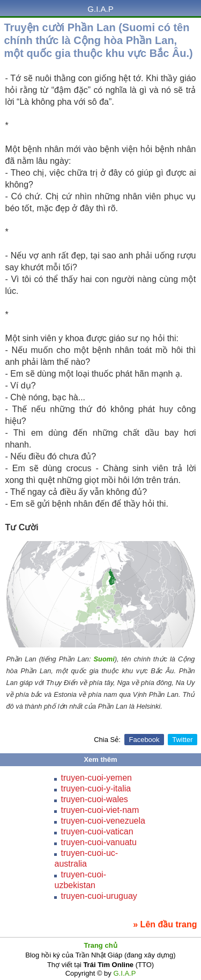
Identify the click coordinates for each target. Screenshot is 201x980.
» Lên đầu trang (165, 924)
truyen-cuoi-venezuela (103, 821)
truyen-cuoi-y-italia (96, 788)
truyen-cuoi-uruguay (99, 896)
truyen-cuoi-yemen (96, 778)
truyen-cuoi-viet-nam (100, 810)
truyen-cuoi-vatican (97, 831)
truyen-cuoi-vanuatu (98, 842)
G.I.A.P (100, 9)
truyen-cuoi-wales (94, 799)
